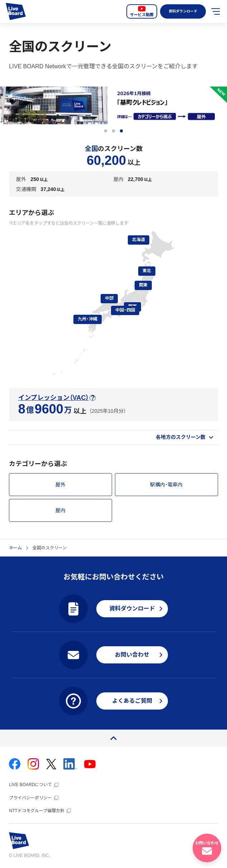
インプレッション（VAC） (54, 398)
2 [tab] (113, 131)
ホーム (15, 548)
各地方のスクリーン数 (181, 437)
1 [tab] (106, 131)
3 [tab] (121, 131)
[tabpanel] (113, 106)
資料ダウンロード (181, 11)
